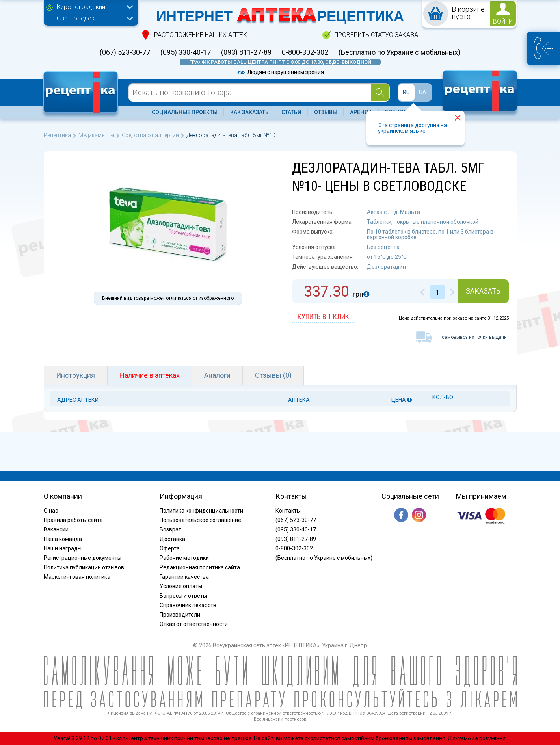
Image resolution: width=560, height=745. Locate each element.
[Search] (380, 92)
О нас (51, 511)
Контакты (288, 511)
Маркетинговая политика (77, 577)
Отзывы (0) (273, 375)
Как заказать (249, 112)
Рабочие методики (184, 558)
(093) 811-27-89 (246, 52)
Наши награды (63, 548)
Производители (180, 615)
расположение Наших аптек (201, 35)
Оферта (170, 548)
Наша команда (63, 539)
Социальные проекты (185, 112)
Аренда (361, 112)
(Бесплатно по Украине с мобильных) (399, 52)
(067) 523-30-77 (125, 52)
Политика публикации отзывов (84, 567)
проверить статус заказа (376, 35)
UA (423, 92)
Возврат (170, 529)
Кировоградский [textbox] (81, 7)
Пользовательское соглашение (200, 520)
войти (503, 21)
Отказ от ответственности (194, 624)
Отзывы (326, 112)
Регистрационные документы (83, 558)
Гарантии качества (184, 577)
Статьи (291, 112)
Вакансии (56, 529)
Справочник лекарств (188, 605)
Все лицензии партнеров (280, 719)
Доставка (172, 539)
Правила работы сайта (73, 520)
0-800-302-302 (305, 52)
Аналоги (217, 375)
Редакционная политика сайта (200, 567)
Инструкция (75, 375)
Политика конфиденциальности (201, 511)
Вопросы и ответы (183, 596)
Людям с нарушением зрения (280, 72)
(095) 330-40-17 (186, 52)
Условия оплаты (181, 586)
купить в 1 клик (323, 317)
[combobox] (93, 8)
